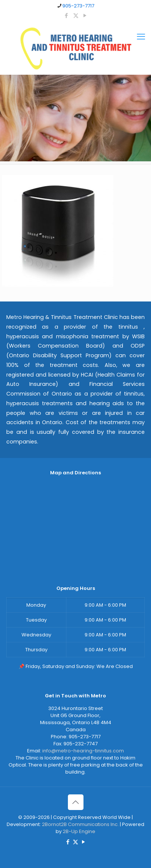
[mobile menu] (141, 37)
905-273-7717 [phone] (78, 6)
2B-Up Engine (79, 831)
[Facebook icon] (67, 15)
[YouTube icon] (85, 15)
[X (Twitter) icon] (76, 15)
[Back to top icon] (76, 802)
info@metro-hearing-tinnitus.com (83, 751)
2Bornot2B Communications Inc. (80, 824)
